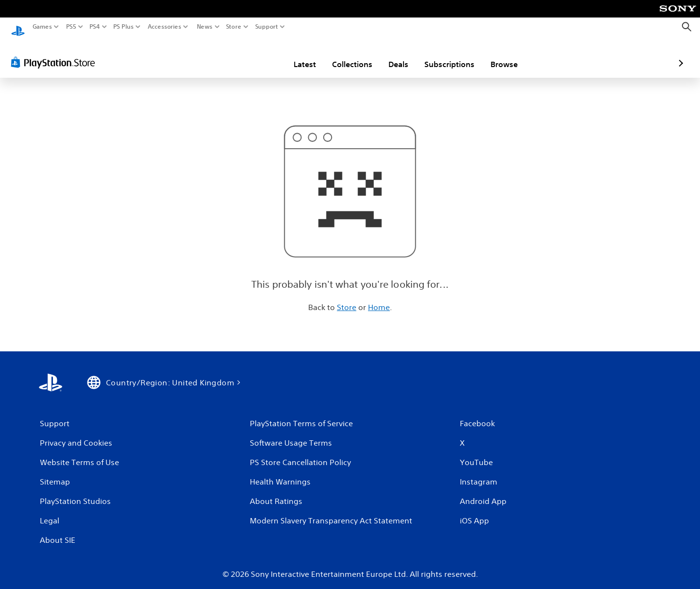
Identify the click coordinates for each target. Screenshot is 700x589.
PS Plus (123, 27)
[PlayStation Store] (56, 53)
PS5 (71, 27)
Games (42, 27)
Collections (295, 55)
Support (267, 27)
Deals (341, 55)
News (204, 27)
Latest (248, 55)
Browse (447, 55)
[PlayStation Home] (18, 27)
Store (234, 27)
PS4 (95, 27)
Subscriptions (393, 55)
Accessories (165, 27)
